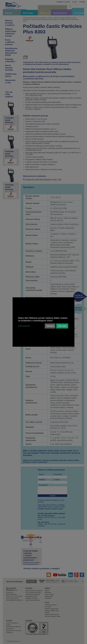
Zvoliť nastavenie (24, 326)
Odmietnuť (50, 326)
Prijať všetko (62, 326)
